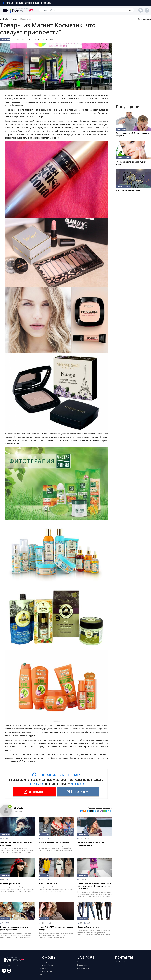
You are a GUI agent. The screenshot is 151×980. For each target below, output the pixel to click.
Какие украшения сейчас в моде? (54, 843)
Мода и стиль (5, 39)
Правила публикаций (47, 965)
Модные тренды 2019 (10, 884)
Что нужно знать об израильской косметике (131, 163)
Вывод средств (45, 968)
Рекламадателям (83, 968)
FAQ (41, 974)
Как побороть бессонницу (128, 190)
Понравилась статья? (56, 774)
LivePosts (4, 19)
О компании (82, 962)
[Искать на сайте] (86, 10)
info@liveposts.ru (121, 962)
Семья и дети (121, 129)
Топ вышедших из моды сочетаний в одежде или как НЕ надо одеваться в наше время (95, 886)
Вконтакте (77, 784)
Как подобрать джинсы (88, 927)
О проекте (46, 3)
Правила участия (45, 962)
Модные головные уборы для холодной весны (91, 844)
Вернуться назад (143, 19)
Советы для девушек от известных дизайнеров (16, 844)
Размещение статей (47, 971)
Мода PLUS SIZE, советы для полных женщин (56, 928)
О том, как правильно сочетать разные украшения (14, 928)
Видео (36, 3)
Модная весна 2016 (48, 884)
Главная (8, 3)
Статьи (28, 3)
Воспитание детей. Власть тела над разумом (132, 134)
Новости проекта (83, 965)
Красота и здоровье (124, 158)
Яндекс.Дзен (36, 784)
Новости (19, 3)
